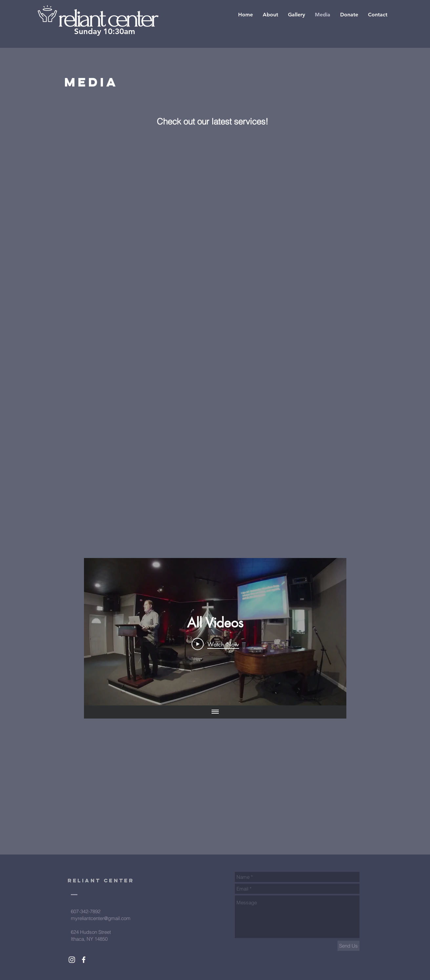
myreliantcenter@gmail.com (101, 918)
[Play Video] (215, 644)
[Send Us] (348, 946)
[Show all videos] (215, 712)
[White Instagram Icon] (72, 960)
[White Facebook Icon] (84, 960)
